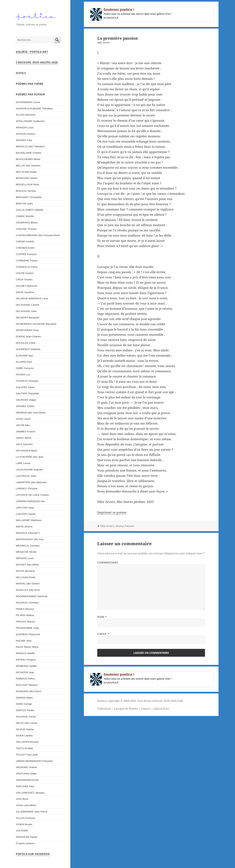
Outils (21, 73)
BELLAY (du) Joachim (28, 165)
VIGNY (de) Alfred (26, 805)
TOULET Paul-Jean (27, 755)
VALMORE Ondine (26, 767)
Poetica (102, 701)
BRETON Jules (24, 204)
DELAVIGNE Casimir (28, 305)
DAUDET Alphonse (27, 286)
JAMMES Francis (26, 431)
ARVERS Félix (24, 140)
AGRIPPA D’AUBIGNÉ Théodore (34, 109)
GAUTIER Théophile (27, 393)
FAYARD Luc (23, 374)
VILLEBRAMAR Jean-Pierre (32, 812)
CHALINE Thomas (26, 229)
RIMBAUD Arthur (25, 679)
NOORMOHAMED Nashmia (32, 596)
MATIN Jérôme (24, 526)
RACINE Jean (24, 641)
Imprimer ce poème (112, 512)
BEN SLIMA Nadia (26, 172)
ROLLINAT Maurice (27, 685)
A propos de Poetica (126, 709)
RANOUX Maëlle (25, 653)
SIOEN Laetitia (24, 735)
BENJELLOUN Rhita (27, 184)
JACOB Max (23, 425)
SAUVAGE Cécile (26, 717)
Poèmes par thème (30, 84)
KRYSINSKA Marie (27, 451)
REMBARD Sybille (26, 666)
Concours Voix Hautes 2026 (37, 62)
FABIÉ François (25, 368)
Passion (130, 526)
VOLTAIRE (22, 831)
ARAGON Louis (25, 127)
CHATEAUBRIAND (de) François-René (38, 235)
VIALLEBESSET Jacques (30, 793)
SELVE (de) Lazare (27, 723)
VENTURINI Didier (26, 774)
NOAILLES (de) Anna (28, 590)
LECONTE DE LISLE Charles (32, 495)
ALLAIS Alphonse (26, 115)
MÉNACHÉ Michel (26, 552)
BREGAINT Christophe (29, 197)
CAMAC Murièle (25, 216)
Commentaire (108, 563)
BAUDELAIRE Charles (29, 153)
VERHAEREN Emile (27, 780)
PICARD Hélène (25, 615)
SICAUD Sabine (25, 729)
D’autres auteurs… (26, 843)
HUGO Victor (23, 419)
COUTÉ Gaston (25, 273)
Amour (120, 526)
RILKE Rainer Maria (27, 647)
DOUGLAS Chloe (26, 343)
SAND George (24, 704)
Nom (102, 617)
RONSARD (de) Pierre (28, 691)
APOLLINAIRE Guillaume (30, 121)
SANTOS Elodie (25, 710)
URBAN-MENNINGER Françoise (34, 761)
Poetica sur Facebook (33, 854)
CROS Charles (24, 279)
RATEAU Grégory (26, 660)
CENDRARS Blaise (27, 222)
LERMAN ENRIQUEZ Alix (30, 501)
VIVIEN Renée (24, 824)
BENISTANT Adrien (27, 178)
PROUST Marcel (25, 622)
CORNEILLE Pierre (27, 267)
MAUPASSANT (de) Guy (30, 539)
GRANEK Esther (25, 406)
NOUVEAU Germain (27, 603)
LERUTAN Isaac (25, 508)
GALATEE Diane (25, 387)
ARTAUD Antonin (25, 134)
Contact (146, 709)
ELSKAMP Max (25, 356)
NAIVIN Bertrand (25, 571)
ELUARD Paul (24, 362)
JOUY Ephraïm (24, 444)
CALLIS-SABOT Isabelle (30, 210)
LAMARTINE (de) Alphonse (31, 482)
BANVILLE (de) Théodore (30, 146)
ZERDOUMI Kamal (27, 837)
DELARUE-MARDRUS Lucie (32, 298)
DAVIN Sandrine (25, 292)
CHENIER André (25, 248)
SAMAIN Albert (24, 698)
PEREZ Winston (25, 609)
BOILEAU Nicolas (26, 191)
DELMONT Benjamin (28, 317)
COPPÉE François (26, 254)
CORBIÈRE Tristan (27, 261)
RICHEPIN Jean (25, 672)
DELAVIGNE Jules (26, 311)
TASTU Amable (24, 748)
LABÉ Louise (23, 463)
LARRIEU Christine (27, 488)
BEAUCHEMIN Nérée (28, 159)
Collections (104, 709)
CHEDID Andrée (25, 241)
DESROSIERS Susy (27, 330)
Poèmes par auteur (30, 94)
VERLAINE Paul (25, 786)
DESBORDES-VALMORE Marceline (36, 324)
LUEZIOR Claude (26, 514)
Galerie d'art (161, 709)
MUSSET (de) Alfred (27, 565)
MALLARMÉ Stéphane (29, 520)
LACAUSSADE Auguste (29, 470)
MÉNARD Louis (25, 558)
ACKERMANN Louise (28, 102)
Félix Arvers (107, 526)
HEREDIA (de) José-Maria (31, 413)
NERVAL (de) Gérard (28, 583)
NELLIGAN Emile (26, 577)
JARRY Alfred (23, 438)
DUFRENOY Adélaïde (28, 349)
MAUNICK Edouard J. (28, 533)
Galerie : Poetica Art (32, 52)
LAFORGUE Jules (26, 476)
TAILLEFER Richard (27, 742)
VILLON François (26, 818)
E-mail (103, 634)
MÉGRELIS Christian (28, 546)
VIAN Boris (22, 799)
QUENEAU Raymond (28, 634)
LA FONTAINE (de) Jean (30, 457)
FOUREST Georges (27, 381)
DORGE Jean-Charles (28, 336)
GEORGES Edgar (26, 400)
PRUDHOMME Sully (27, 628)
